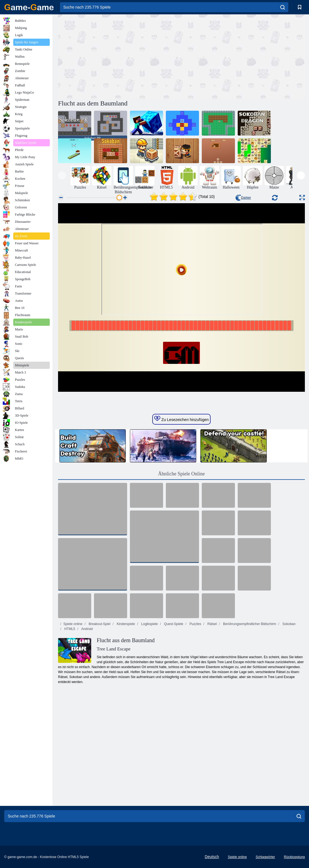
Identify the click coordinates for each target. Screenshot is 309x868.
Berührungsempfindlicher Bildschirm (249, 624)
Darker (243, 198)
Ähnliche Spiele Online (181, 474)
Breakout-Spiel (99, 624)
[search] (283, 7)
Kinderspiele (125, 624)
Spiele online (73, 624)
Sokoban (288, 624)
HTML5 (69, 629)
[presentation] (62, 175)
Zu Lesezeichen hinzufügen (181, 419)
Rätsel (212, 624)
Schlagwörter (265, 857)
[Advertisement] (120, 56)
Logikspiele (149, 624)
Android (87, 629)
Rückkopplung (294, 857)
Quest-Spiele (173, 624)
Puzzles (195, 624)
